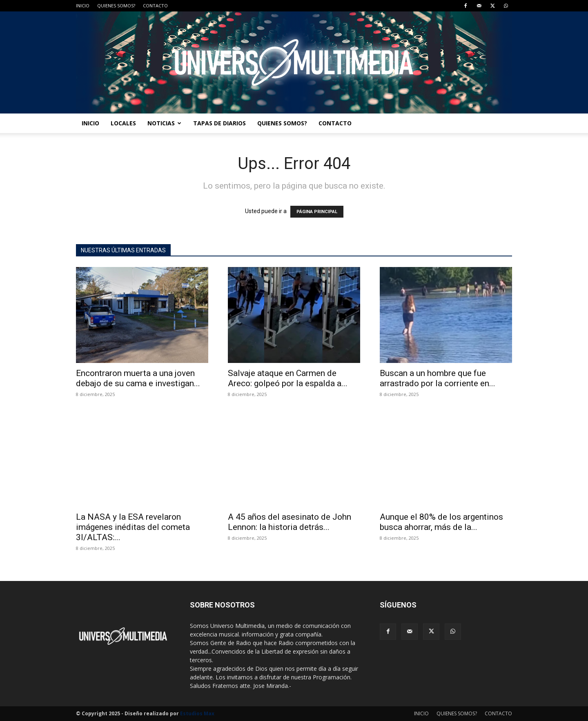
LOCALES (123, 123)
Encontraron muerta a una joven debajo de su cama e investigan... (138, 378)
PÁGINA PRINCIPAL (317, 212)
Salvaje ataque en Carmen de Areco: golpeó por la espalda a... (288, 378)
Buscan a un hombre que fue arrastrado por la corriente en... (438, 378)
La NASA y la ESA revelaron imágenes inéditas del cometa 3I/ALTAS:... (133, 527)
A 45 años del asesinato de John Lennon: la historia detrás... (290, 522)
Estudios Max (197, 713)
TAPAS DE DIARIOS (219, 123)
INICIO (83, 6)
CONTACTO (155, 6)
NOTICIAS (164, 123)
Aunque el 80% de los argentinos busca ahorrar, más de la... (441, 522)
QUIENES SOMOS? (116, 6)
